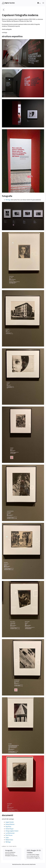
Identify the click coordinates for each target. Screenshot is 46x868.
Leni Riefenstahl (10, 833)
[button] (43, 3)
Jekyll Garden (33, 864)
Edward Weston (10, 824)
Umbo (7, 838)
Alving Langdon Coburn (12, 831)
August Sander (10, 822)
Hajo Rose (8, 827)
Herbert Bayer (10, 829)
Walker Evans (9, 840)
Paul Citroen (9, 835)
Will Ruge (8, 200)
